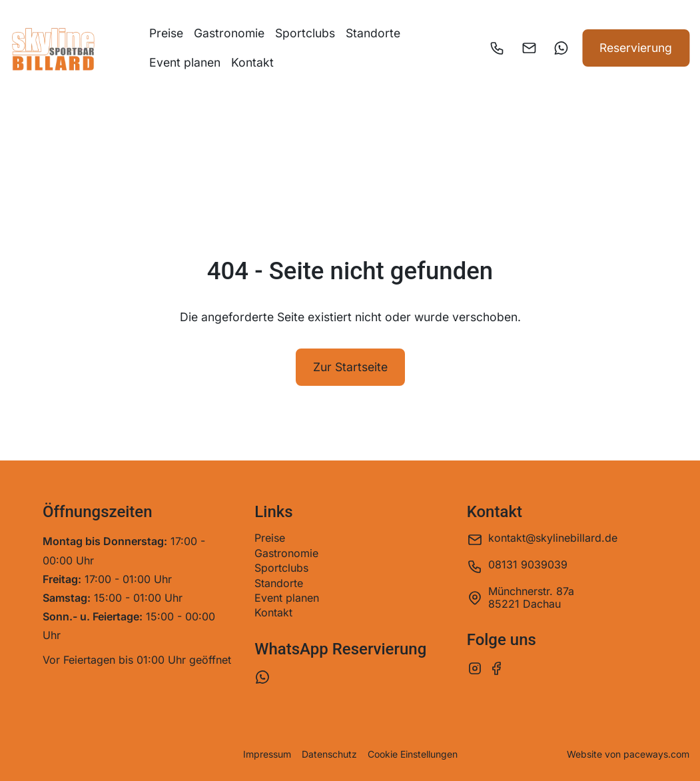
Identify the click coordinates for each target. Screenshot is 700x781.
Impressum (267, 754)
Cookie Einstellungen (413, 754)
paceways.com (656, 754)
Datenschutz (329, 754)
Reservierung (636, 48)
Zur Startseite (350, 367)
